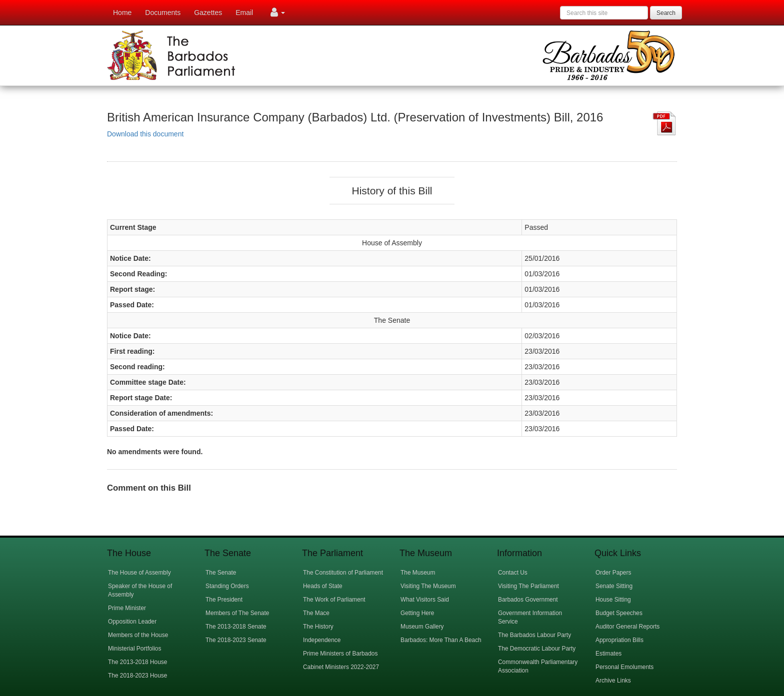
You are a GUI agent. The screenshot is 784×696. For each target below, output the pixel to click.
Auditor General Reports (627, 627)
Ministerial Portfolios (134, 649)
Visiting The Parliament (528, 586)
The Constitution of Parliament (343, 573)
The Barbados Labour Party (534, 635)
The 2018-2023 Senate (236, 640)
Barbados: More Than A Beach (441, 640)
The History (318, 627)
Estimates (608, 654)
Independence (322, 640)
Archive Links (613, 681)
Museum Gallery (422, 627)
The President (224, 600)
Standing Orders (227, 586)
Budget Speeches (619, 613)
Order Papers (613, 573)
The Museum (418, 573)
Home (122, 12)
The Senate (221, 573)
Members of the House (138, 635)
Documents (163, 12)
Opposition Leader (132, 622)
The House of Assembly (139, 573)
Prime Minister (127, 608)
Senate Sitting (614, 586)
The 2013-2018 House (137, 662)
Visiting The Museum (428, 586)
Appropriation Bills (619, 640)
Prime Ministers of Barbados (340, 654)
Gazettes (208, 12)
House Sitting (613, 600)
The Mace (316, 613)
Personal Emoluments (624, 667)
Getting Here (417, 613)
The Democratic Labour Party (537, 649)
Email (244, 12)
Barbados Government (528, 600)
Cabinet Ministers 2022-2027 (341, 667)
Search (666, 13)
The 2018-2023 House (137, 676)
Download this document (145, 134)
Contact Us (513, 573)
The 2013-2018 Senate (236, 627)
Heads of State (323, 586)
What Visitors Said (425, 600)
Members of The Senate (237, 613)
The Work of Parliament (334, 600)
